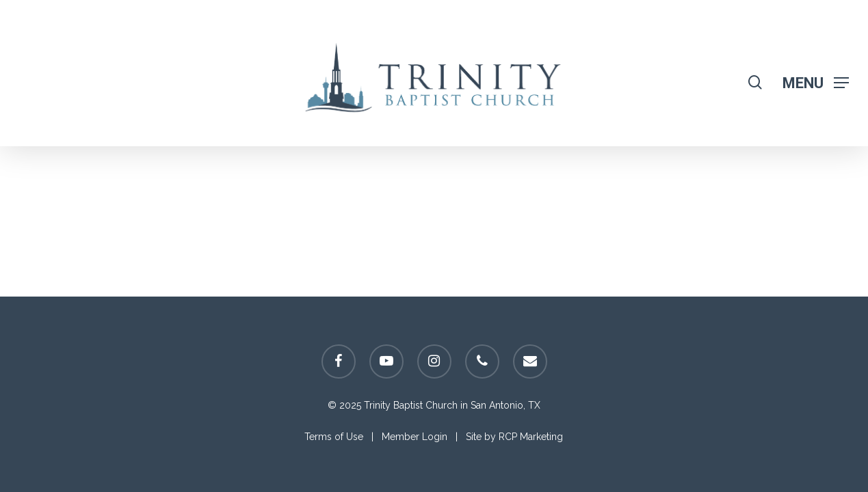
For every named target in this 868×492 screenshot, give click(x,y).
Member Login (415, 437)
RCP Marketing (531, 437)
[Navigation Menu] (816, 82)
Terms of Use (334, 437)
